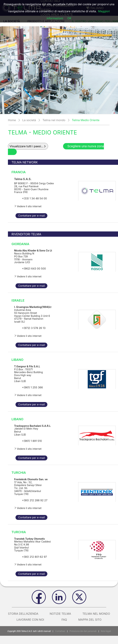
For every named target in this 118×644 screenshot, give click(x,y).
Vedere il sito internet (28, 206)
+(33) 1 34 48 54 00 (34, 198)
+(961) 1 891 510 (32, 441)
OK (69, 18)
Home (12, 120)
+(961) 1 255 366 (32, 387)
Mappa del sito (90, 620)
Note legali (105, 631)
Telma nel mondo (54, 120)
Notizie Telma (60, 614)
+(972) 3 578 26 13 (34, 328)
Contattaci (61, 631)
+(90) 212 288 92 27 (35, 500)
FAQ (64, 620)
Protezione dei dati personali (83, 631)
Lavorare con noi (33, 620)
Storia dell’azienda (23, 614)
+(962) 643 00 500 (34, 269)
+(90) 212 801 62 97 (34, 557)
